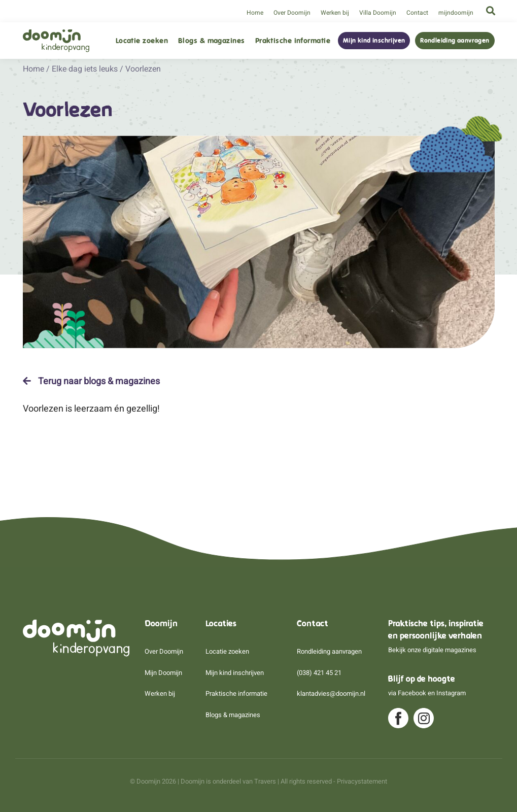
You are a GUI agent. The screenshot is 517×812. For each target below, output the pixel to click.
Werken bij (335, 13)
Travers (265, 781)
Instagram (451, 693)
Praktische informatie (293, 41)
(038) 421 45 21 (319, 673)
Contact (417, 13)
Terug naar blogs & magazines (91, 381)
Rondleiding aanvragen (455, 41)
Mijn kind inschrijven (374, 41)
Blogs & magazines (212, 41)
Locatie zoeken (142, 41)
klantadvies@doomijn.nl (331, 693)
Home (255, 13)
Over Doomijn (292, 13)
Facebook (412, 693)
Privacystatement (362, 781)
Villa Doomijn (378, 13)
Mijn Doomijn (163, 673)
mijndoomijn (456, 13)
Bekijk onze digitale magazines (432, 650)
